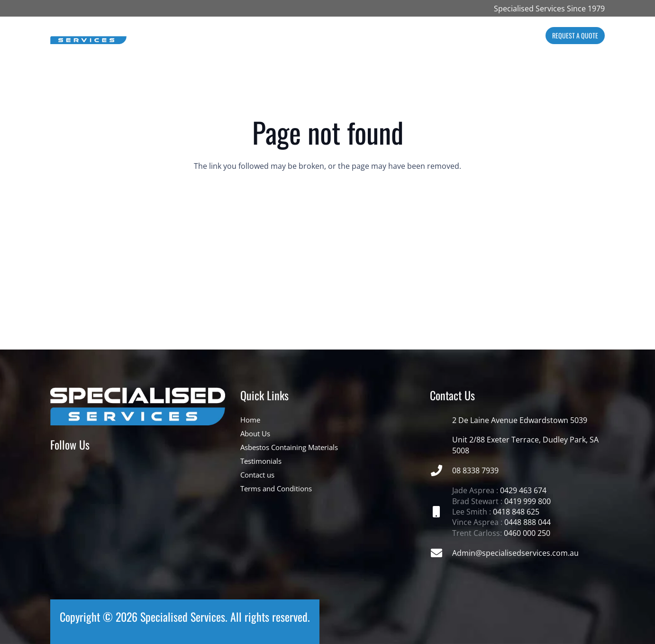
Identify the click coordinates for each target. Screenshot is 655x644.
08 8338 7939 (475, 470)
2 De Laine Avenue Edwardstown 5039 (520, 420)
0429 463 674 (523, 490)
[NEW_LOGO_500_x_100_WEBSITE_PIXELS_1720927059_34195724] (88, 36)
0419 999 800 (528, 501)
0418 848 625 (516, 512)
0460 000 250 (527, 533)
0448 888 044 (528, 522)
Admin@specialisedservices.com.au (515, 553)
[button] (289, 36)
